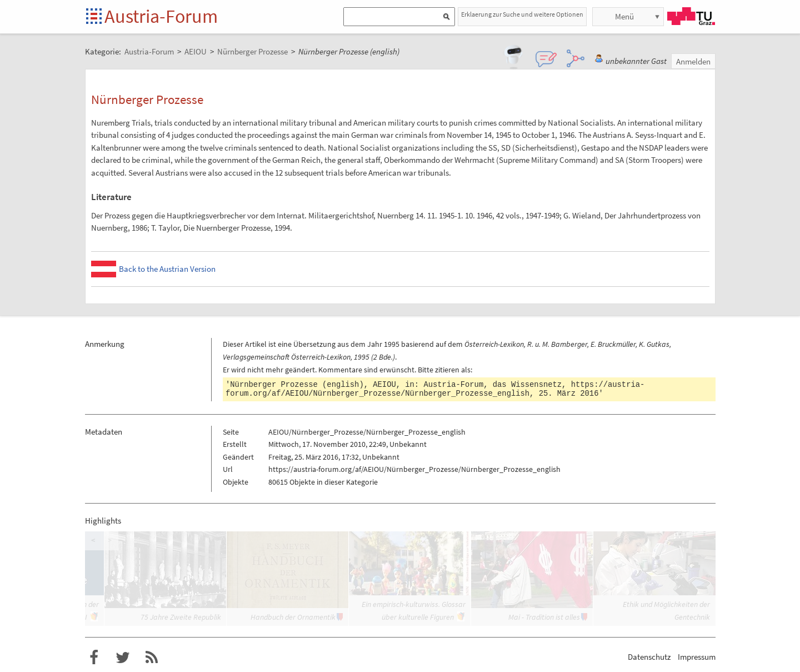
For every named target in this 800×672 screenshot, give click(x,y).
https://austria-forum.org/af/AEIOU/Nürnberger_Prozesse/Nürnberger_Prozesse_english (435, 389)
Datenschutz (649, 657)
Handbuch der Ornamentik (293, 617)
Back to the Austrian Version (167, 269)
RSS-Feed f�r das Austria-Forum (152, 658)
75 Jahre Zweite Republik (181, 617)
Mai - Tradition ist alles (544, 617)
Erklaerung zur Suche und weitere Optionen (522, 14)
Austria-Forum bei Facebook (94, 658)
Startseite (95, 17)
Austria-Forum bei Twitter (123, 658)
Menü (624, 16)
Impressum (697, 657)
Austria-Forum (161, 16)
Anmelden (693, 61)
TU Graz (691, 16)
